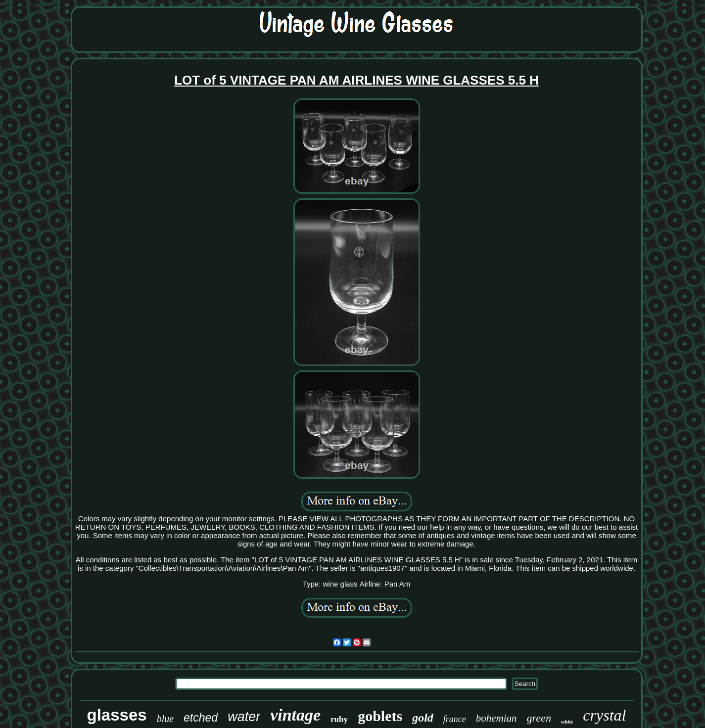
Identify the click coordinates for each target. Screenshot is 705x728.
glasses (117, 715)
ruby (339, 719)
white (567, 722)
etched (201, 718)
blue (165, 719)
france (455, 719)
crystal (604, 715)
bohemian (496, 718)
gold (423, 718)
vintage (295, 715)
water (244, 717)
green (539, 718)
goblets (380, 716)
